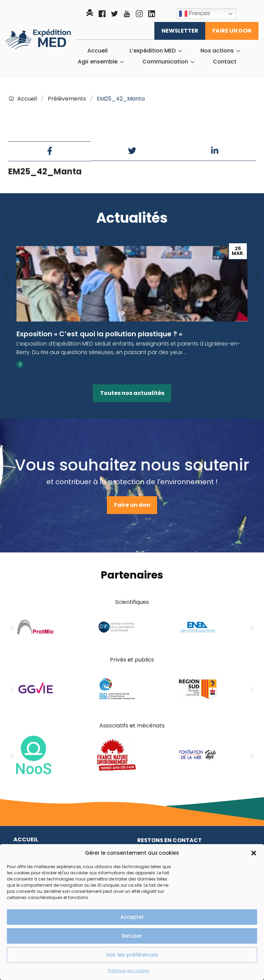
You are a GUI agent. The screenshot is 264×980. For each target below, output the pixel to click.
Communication (165, 62)
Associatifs (114, 726)
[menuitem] (97, 51)
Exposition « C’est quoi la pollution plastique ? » (99, 334)
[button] (254, 853)
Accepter (132, 917)
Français (195, 14)
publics (144, 660)
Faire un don (232, 31)
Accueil (97, 51)
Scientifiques (132, 602)
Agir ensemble (98, 62)
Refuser (132, 936)
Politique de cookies (129, 971)
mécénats (151, 726)
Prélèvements (67, 99)
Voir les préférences (132, 955)
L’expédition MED (153, 51)
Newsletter (180, 31)
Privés (118, 660)
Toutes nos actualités (132, 393)
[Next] (256, 277)
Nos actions (217, 51)
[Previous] (8, 277)
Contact (225, 62)
